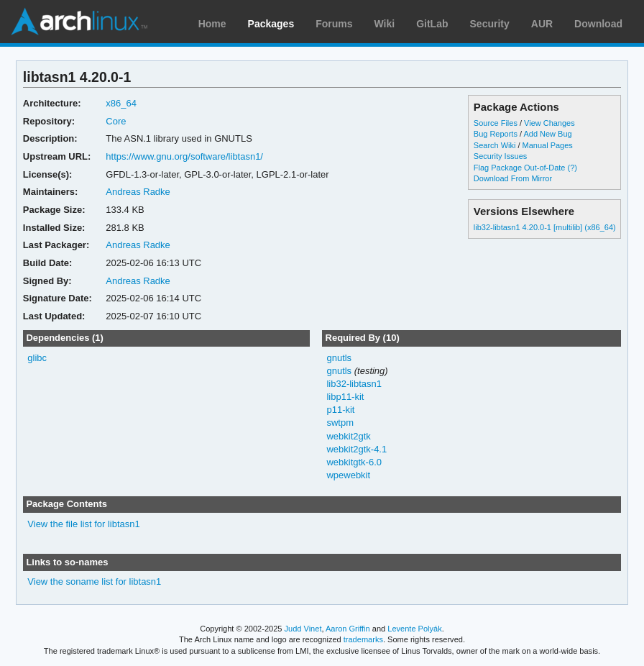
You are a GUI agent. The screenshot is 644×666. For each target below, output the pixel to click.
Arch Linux (79, 22)
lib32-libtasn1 (354, 384)
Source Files (496, 123)
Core (116, 121)
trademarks (363, 639)
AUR (542, 24)
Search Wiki (495, 145)
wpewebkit (348, 475)
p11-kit (340, 410)
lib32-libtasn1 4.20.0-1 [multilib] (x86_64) (545, 227)
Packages (271, 24)
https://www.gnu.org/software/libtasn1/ (184, 156)
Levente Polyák (414, 629)
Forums (334, 24)
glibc (37, 358)
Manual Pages (548, 145)
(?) (572, 168)
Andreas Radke (138, 192)
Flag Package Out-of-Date (520, 168)
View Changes (549, 123)
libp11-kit (345, 397)
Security (490, 24)
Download (598, 24)
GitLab (432, 24)
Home (212, 24)
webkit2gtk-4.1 (356, 449)
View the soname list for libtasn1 (94, 581)
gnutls (339, 358)
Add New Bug (547, 134)
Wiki (385, 24)
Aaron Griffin (348, 629)
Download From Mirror (513, 178)
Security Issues (500, 156)
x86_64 (121, 103)
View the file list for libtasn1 (83, 524)
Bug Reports (496, 134)
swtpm (340, 423)
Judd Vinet (303, 629)
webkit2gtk (348, 436)
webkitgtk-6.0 (354, 462)
